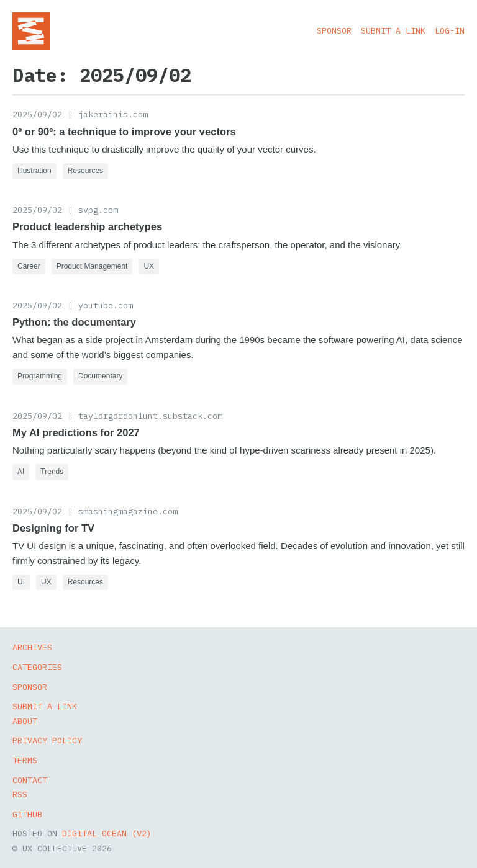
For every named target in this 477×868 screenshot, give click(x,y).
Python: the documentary (74, 322)
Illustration (34, 171)
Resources (85, 171)
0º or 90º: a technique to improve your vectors (124, 132)
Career (29, 266)
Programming (40, 376)
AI (21, 472)
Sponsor (334, 30)
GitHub (27, 814)
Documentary (100, 376)
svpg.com (98, 210)
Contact (30, 780)
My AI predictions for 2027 (76, 432)
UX (149, 266)
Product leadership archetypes (87, 226)
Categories (37, 667)
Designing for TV (53, 528)
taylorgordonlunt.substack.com (150, 416)
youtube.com (106, 305)
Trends (52, 472)
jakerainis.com (113, 114)
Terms (25, 760)
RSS (20, 794)
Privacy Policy (47, 740)
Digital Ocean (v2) (107, 833)
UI (21, 582)
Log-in (450, 30)
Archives (32, 647)
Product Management (92, 266)
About (25, 721)
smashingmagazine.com (128, 511)
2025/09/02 (37, 114)
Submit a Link (393, 30)
